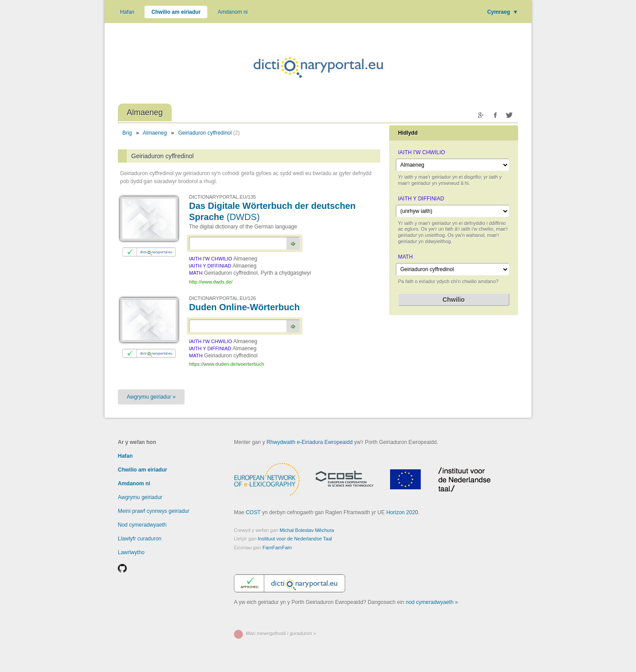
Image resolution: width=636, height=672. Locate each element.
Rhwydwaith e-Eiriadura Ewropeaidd (309, 442)
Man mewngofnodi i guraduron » (281, 633)
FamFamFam (277, 548)
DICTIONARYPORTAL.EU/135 (222, 197)
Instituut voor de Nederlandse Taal (295, 539)
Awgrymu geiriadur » (151, 397)
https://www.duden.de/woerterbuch (227, 364)
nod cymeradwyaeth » (432, 602)
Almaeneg (155, 133)
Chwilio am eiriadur (176, 12)
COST (253, 512)
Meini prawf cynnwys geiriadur (154, 511)
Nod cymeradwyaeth (142, 525)
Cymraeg (503, 12)
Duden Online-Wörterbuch (244, 307)
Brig (127, 133)
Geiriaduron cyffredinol (205, 133)
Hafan (127, 12)
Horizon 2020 (402, 512)
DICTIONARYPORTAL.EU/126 (222, 298)
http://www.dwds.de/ (211, 282)
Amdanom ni (232, 12)
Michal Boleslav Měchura (307, 530)
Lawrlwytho (131, 552)
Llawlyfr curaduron (140, 539)
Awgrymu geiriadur (140, 497)
